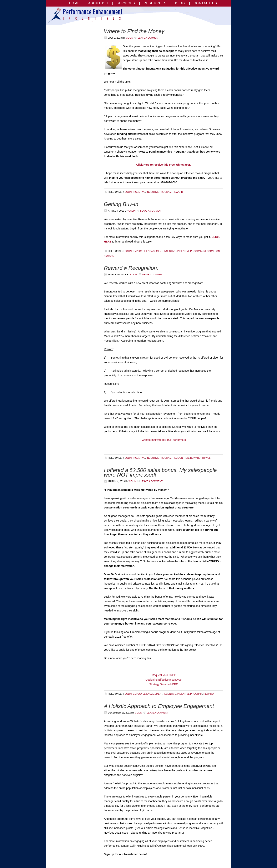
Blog (180, 3)
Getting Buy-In (121, 204)
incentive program (159, 192)
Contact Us (206, 3)
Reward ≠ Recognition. (131, 268)
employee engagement (148, 251)
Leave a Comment (149, 38)
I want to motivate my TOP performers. (164, 440)
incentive (139, 192)
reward (178, 192)
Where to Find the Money (134, 31)
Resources (155, 3)
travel (206, 458)
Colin (130, 38)
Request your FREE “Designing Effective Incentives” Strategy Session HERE (164, 680)
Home (74, 3)
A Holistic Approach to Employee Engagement (159, 706)
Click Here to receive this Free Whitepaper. (163, 165)
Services (126, 3)
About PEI (98, 3)
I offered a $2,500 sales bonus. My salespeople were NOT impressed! (160, 472)
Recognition (212, 251)
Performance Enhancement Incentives (69, 16)
